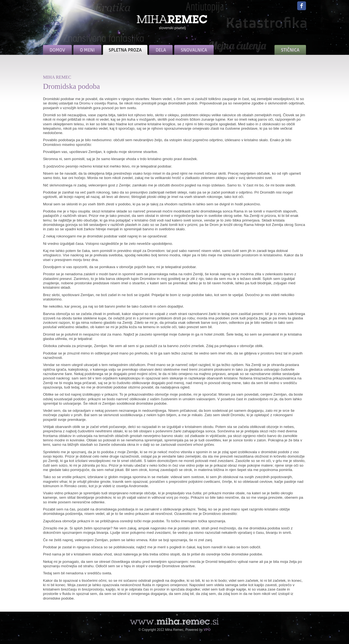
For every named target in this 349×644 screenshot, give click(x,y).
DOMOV (57, 50)
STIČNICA (290, 50)
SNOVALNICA (194, 50)
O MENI (87, 50)
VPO (207, 630)
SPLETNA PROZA (125, 50)
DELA (161, 50)
